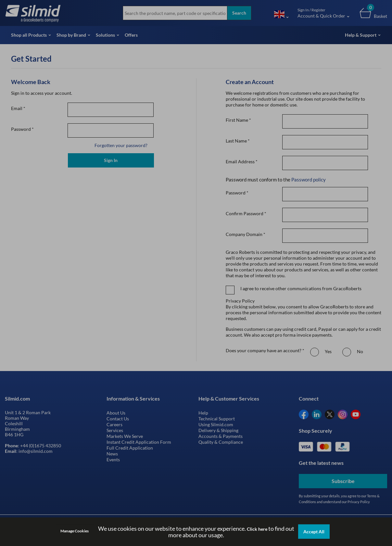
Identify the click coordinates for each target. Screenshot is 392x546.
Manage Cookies (75, 531)
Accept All (314, 532)
